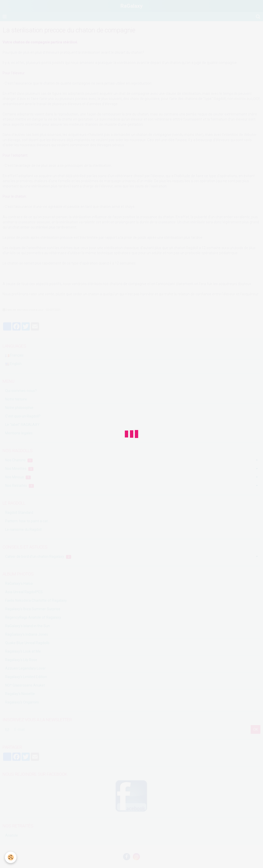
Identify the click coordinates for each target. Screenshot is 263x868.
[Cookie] (11, 857)
